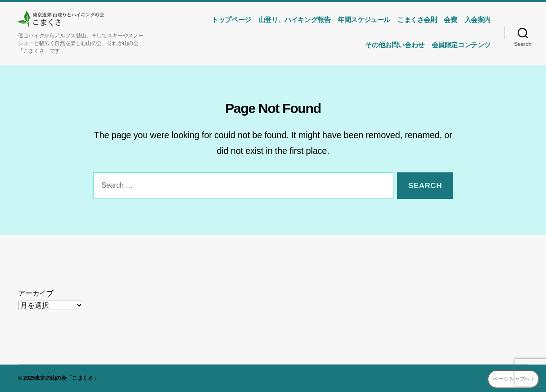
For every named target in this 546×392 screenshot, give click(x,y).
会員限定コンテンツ (461, 45)
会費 (450, 20)
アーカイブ (36, 293)
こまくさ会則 (417, 20)
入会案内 (478, 20)
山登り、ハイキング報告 (294, 20)
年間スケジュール (364, 20)
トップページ (231, 20)
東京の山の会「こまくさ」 (66, 378)
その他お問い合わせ (395, 45)
